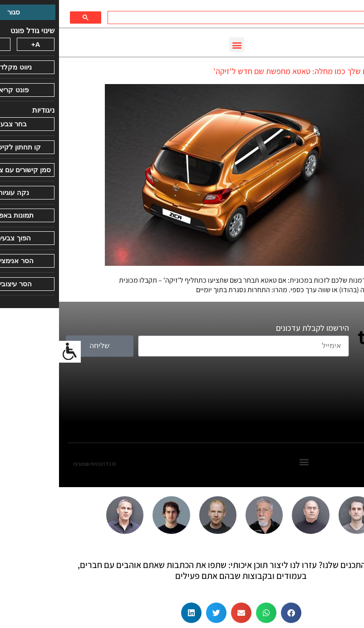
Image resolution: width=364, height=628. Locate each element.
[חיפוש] (202, 18)
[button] (178, 45)
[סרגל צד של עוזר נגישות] (11, 352)
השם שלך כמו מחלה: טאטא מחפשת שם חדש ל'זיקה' (236, 71)
